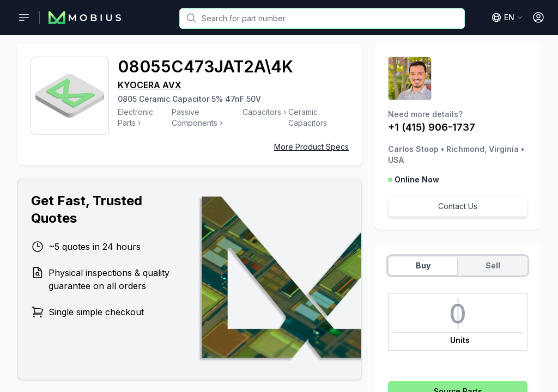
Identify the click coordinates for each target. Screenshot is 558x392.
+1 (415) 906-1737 (432, 127)
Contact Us (458, 206)
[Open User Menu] (538, 17)
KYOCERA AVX (150, 85)
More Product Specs (311, 147)
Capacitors (262, 112)
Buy (423, 265)
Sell (493, 265)
